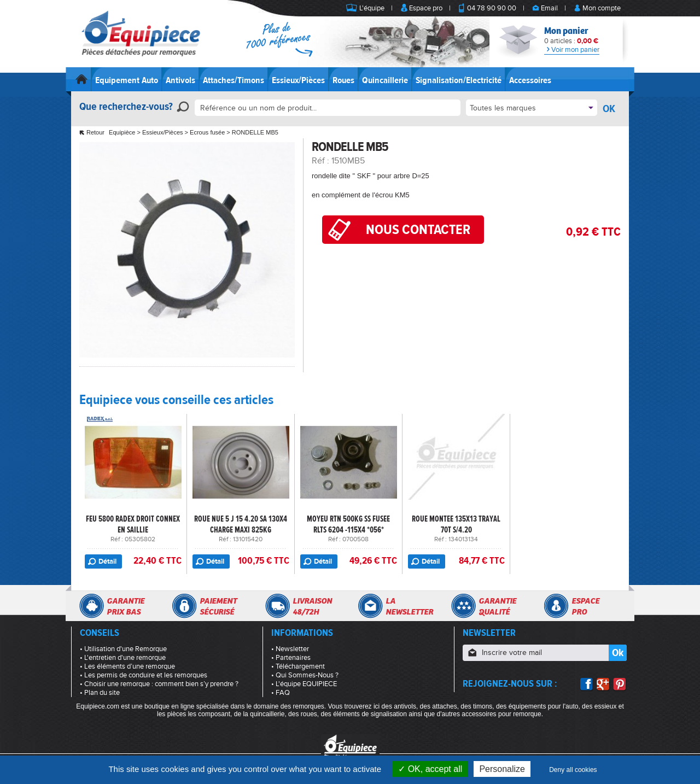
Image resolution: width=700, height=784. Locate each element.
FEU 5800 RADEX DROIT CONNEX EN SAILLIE (133, 524)
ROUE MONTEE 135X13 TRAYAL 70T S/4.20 (456, 524)
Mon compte (602, 8)
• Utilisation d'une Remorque (123, 649)
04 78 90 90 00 (492, 8)
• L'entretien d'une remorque (123, 658)
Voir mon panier (572, 50)
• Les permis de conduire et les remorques (144, 675)
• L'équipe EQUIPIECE (304, 684)
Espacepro (585, 606)
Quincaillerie (385, 80)
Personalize (502, 769)
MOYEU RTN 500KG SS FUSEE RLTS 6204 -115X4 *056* (348, 524)
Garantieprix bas (126, 606)
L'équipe (372, 8)
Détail (107, 561)
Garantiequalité (497, 606)
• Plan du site (100, 693)
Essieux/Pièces (298, 80)
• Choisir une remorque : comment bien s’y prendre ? (159, 684)
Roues (343, 80)
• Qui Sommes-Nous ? (305, 675)
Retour (95, 132)
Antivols (180, 80)
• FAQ (281, 693)
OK (609, 109)
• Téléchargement (298, 666)
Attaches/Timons (234, 80)
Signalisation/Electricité (459, 80)
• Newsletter (290, 649)
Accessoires (530, 80)
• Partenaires (291, 658)
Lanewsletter (409, 606)
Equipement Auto (127, 80)
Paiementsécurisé (218, 606)
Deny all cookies (573, 770)
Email (549, 8)
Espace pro (426, 8)
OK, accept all (430, 769)
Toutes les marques (503, 108)
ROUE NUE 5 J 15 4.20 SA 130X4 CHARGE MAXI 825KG (241, 524)
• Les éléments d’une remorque (127, 666)
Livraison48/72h (312, 606)
